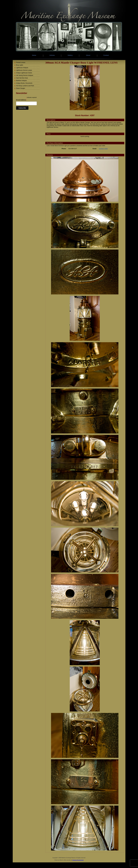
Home (34, 55)
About (88, 55)
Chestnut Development (78, 860)
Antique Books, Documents (24, 83)
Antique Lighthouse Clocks (24, 73)
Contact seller (103, 149)
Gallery (70, 55)
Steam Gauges (21, 88)
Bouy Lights (20, 65)
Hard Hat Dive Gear (22, 78)
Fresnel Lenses (21, 62)
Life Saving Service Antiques (25, 75)
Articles (52, 55)
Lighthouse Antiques (22, 68)
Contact (106, 55)
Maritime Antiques (21, 81)
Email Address (22, 100)
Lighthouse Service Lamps (24, 70)
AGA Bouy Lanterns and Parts (25, 86)
